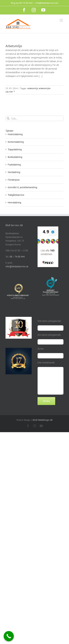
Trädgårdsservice (16, 195)
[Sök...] (34, 118)
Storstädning (14, 172)
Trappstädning (15, 149)
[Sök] (8, 118)
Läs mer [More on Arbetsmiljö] (9, 92)
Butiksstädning (15, 157)
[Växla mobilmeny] (62, 20)
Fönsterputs (14, 180)
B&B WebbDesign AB (43, 420)
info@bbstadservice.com (47, 3)
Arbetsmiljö (14, 46)
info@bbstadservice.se (17, 266)
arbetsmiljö (33, 88)
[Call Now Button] (9, 636)
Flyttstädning (14, 165)
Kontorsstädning (16, 142)
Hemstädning (14, 202)
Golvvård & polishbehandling (22, 187)
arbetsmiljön (45, 88)
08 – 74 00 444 (17, 257)
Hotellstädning (15, 134)
